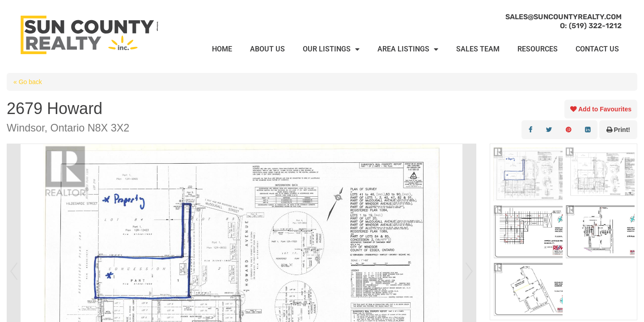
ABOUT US (267, 49)
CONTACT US (597, 49)
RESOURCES (538, 49)
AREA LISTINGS (408, 49)
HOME (222, 49)
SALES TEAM (478, 49)
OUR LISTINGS (331, 49)
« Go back (28, 82)
